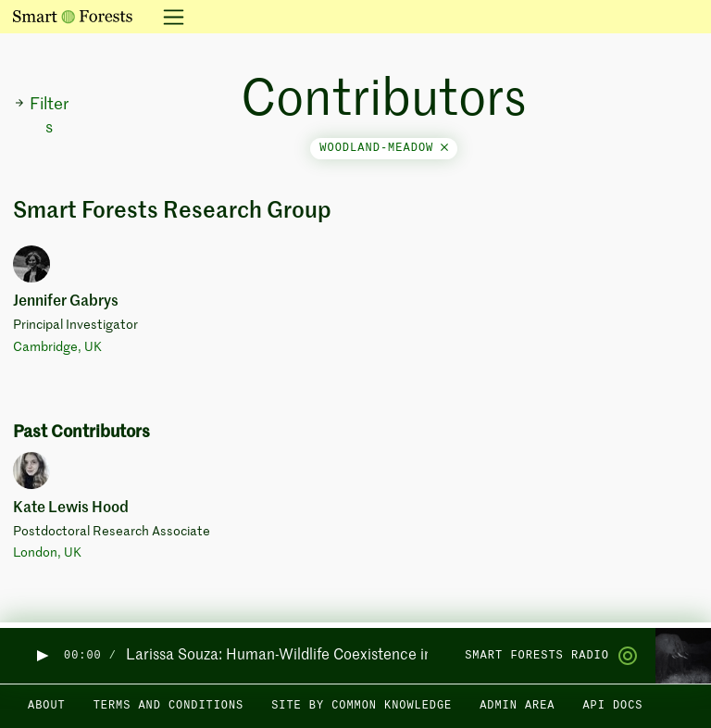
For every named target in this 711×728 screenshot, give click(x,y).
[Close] (444, 148)
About (47, 706)
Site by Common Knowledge (362, 706)
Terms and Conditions (169, 706)
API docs (612, 706)
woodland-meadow (384, 148)
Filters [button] (41, 116)
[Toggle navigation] (168, 17)
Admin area (517, 706)
